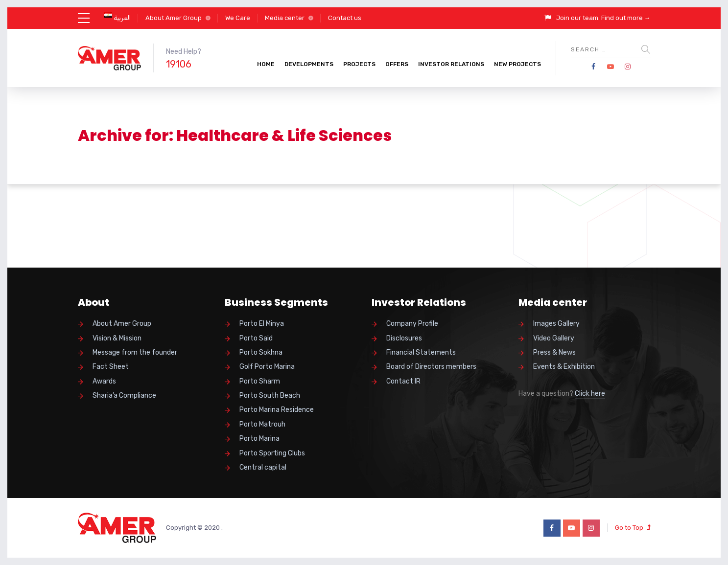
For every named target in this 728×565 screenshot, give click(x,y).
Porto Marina (259, 439)
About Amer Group (174, 18)
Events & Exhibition (564, 367)
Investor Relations (451, 64)
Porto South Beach (270, 395)
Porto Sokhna (261, 352)
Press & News (554, 352)
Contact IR (403, 381)
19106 (179, 64)
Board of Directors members (431, 367)
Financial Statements (421, 352)
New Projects (517, 64)
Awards (104, 381)
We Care (238, 18)
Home (266, 64)
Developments (309, 64)
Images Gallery (556, 324)
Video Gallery (554, 338)
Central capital (263, 467)
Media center (285, 18)
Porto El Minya (262, 324)
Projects (359, 64)
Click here (590, 394)
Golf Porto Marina (267, 367)
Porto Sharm (260, 381)
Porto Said (256, 338)
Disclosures (404, 338)
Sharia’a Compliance (124, 395)
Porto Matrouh (262, 424)
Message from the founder (135, 352)
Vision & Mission (117, 338)
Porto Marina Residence (277, 410)
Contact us (345, 18)
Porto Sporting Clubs (272, 453)
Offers (397, 64)
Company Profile (412, 324)
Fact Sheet (111, 367)
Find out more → (626, 18)
